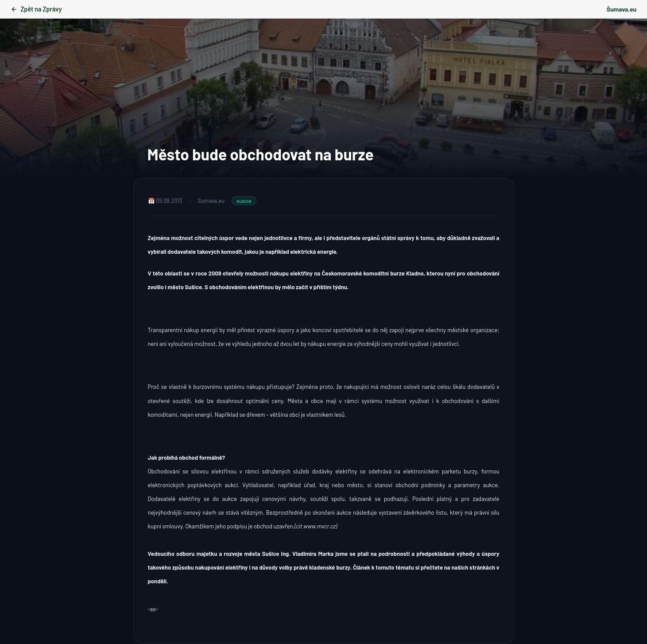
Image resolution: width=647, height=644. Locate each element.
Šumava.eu (622, 9)
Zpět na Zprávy (36, 9)
